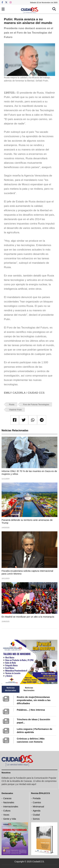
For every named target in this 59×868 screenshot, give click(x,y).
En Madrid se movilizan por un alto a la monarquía (28, 617)
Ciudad (36, 815)
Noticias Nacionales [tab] (29, 689)
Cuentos (37, 802)
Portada (37, 798)
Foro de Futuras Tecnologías (36, 404)
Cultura (7, 811)
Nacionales (9, 802)
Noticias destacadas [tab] (11, 689)
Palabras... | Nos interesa (31, 710)
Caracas (7, 798)
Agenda (37, 811)
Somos (36, 819)
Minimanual (38, 807)
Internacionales (11, 807)
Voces (6, 815)
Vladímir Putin (15, 410)
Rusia (12, 404)
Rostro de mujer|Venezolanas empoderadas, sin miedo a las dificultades (34, 700)
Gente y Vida (10, 819)
